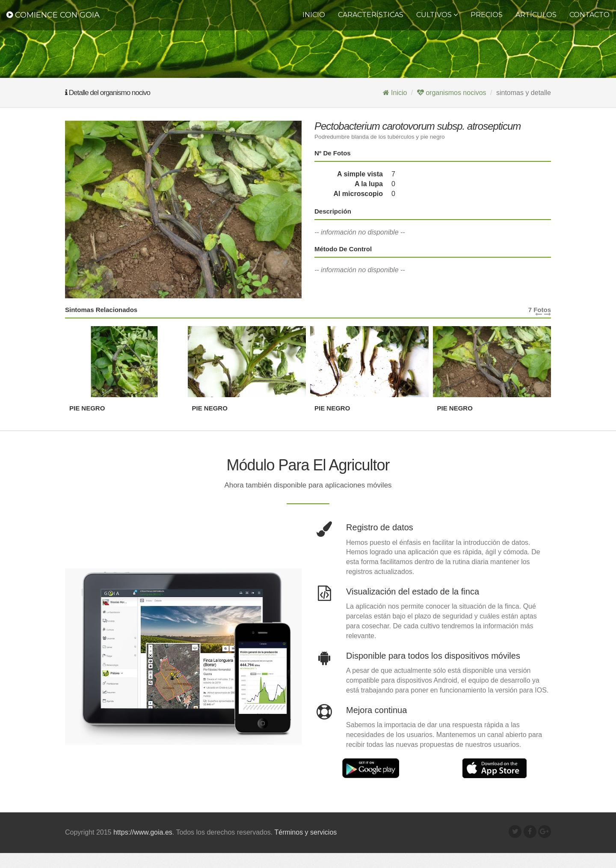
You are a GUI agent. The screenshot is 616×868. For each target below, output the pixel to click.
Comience (53, 15)
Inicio (314, 15)
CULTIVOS (437, 15)
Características (371, 15)
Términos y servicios (305, 847)
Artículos (536, 15)
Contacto (589, 15)
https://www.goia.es (143, 847)
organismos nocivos (452, 93)
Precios (487, 15)
